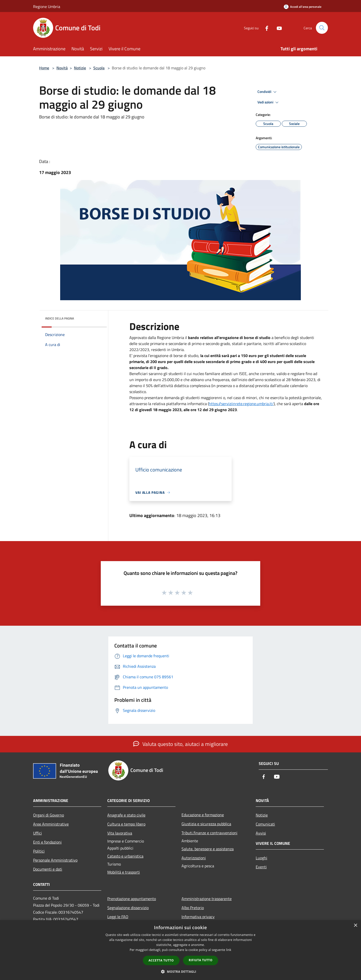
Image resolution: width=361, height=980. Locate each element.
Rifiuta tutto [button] (201, 960)
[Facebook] (265, 28)
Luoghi (261, 858)
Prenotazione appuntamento (132, 899)
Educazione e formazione (203, 815)
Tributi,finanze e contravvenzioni (209, 833)
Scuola (99, 68)
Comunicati (265, 824)
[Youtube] (277, 28)
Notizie (80, 68)
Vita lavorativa (120, 833)
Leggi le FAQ (118, 917)
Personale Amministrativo (55, 860)
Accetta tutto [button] (161, 960)
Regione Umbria (47, 7)
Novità (62, 68)
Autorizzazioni (194, 858)
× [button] (355, 926)
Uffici (37, 833)
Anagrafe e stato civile (126, 815)
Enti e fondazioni (47, 842)
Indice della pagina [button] (60, 318)
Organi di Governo (49, 815)
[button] (180, 971)
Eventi (261, 867)
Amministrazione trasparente (207, 899)
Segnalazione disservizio (128, 908)
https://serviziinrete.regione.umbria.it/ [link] (241, 404)
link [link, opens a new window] (229, 950)
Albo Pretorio (193, 908)
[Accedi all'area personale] (303, 7)
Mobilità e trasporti (124, 872)
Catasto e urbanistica (125, 856)
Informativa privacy (198, 917)
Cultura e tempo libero (126, 824)
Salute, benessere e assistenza (208, 849)
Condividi (268, 92)
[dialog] (180, 950)
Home (44, 68)
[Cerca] (322, 28)
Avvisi (261, 833)
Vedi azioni (269, 102)
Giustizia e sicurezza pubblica (206, 824)
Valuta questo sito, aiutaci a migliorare (180, 744)
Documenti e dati (48, 869)
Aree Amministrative (51, 824)
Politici (39, 851)
